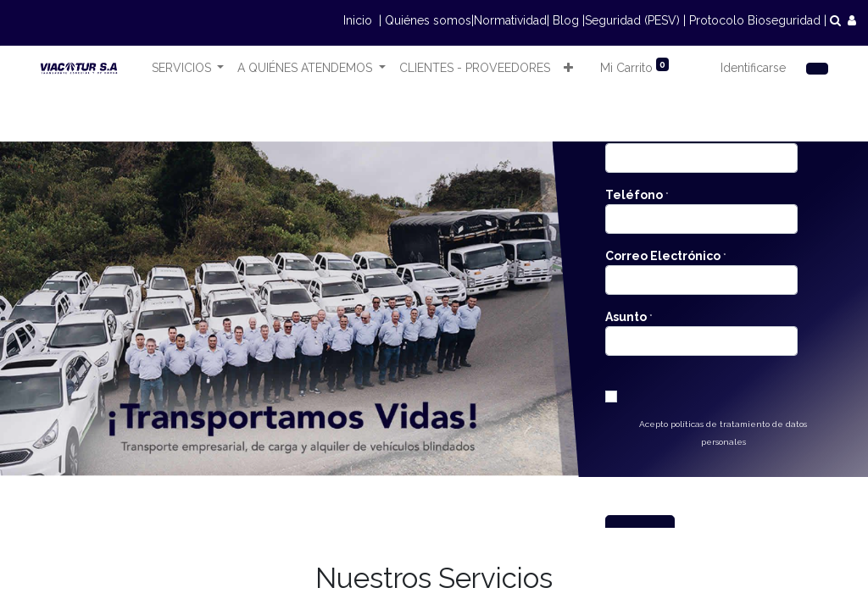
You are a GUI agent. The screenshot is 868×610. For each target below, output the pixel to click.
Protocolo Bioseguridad (755, 20)
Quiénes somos (428, 20)
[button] (568, 68)
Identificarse (753, 68)
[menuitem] (475, 68)
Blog (566, 20)
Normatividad (510, 20)
